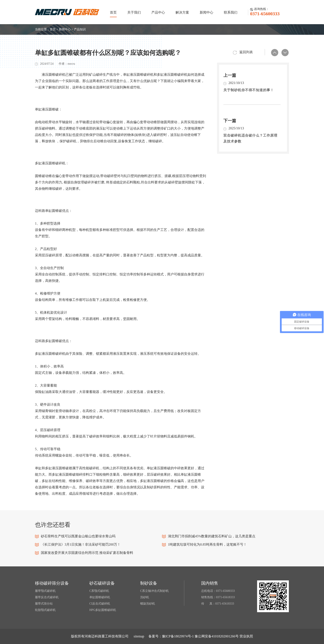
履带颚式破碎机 (45, 591)
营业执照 (246, 636)
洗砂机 (145, 597)
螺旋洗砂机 (148, 604)
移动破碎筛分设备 (52, 583)
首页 (113, 12)
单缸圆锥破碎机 (100, 597)
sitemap (139, 636)
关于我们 (134, 12)
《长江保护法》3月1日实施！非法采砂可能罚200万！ (81, 544)
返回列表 (246, 52)
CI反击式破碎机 (100, 604)
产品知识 (80, 29)
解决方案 (182, 12)
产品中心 (158, 12)
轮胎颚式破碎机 (45, 610)
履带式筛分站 (44, 604)
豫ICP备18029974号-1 (178, 636)
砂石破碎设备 (102, 583)
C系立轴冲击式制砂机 (154, 591)
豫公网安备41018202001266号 (217, 636)
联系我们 (231, 12)
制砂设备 (149, 583)
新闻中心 (206, 12)
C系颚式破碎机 (99, 591)
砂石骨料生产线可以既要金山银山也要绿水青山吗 (78, 536)
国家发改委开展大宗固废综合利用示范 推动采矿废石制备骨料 (87, 553)
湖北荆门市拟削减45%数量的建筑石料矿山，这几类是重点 (212, 536)
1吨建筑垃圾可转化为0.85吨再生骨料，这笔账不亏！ (207, 544)
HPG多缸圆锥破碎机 (103, 610)
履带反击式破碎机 (47, 597)
